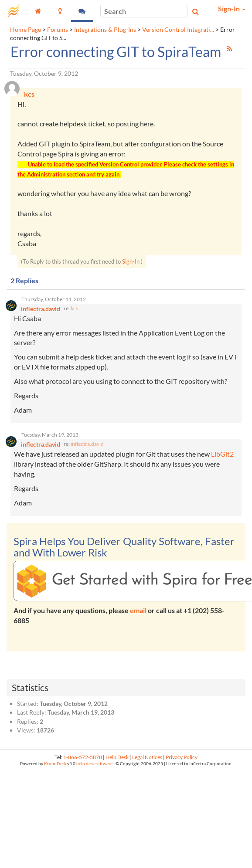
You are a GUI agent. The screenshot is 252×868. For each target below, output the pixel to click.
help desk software (94, 764)
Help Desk (117, 757)
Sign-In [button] (232, 8)
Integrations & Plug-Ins (105, 30)
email (138, 610)
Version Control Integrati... (178, 30)
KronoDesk (55, 764)
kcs (74, 308)
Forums (58, 30)
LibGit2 (222, 454)
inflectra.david (87, 444)
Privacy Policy (182, 757)
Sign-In (131, 261)
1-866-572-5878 (83, 757)
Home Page (26, 30)
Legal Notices (147, 757)
